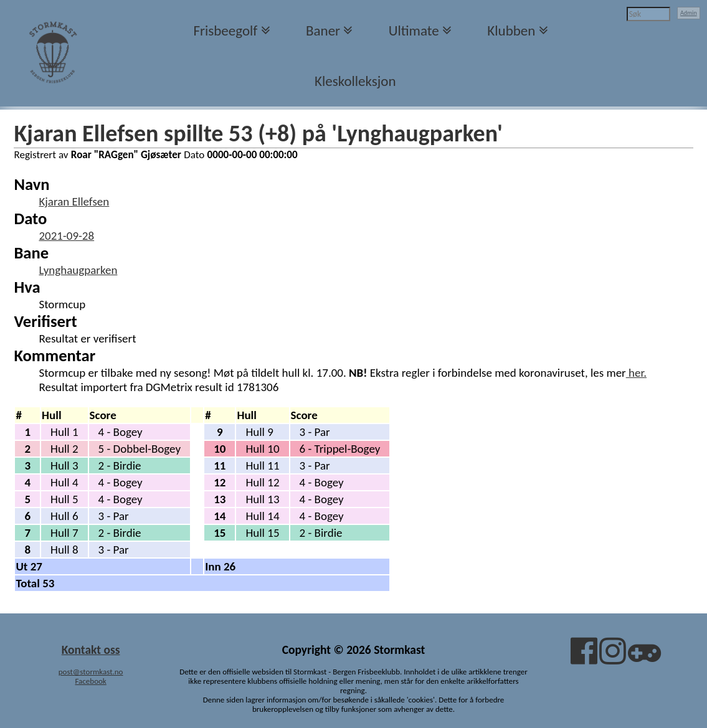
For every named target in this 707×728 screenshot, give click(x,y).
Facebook (90, 681)
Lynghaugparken (78, 270)
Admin (689, 13)
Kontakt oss (91, 650)
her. (636, 373)
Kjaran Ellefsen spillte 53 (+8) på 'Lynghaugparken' (258, 133)
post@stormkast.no (91, 672)
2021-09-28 (66, 236)
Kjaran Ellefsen (74, 201)
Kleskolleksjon (355, 81)
